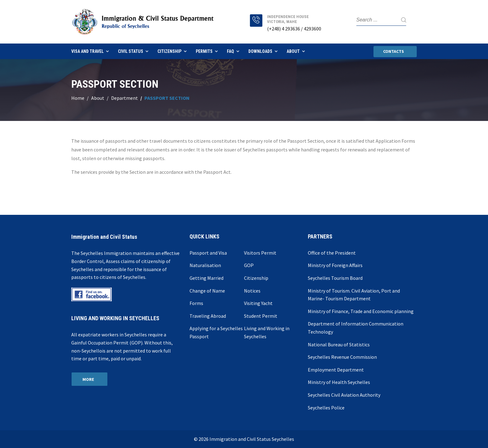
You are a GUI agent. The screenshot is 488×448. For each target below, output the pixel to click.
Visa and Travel (87, 51)
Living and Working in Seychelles (267, 332)
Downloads (260, 51)
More (88, 379)
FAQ (230, 51)
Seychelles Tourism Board (335, 278)
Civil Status (131, 51)
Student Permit (261, 316)
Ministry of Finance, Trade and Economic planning (361, 311)
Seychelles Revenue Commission (342, 357)
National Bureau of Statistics (339, 344)
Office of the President (332, 253)
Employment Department (336, 370)
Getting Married (206, 278)
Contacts (394, 51)
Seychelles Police (326, 408)
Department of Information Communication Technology (356, 328)
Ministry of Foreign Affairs (335, 265)
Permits (204, 51)
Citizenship (169, 51)
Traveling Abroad (208, 316)
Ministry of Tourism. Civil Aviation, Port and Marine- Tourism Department (354, 295)
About (293, 51)
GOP (249, 265)
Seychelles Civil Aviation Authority (344, 395)
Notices (252, 291)
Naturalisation (205, 265)
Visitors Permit (260, 253)
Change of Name (207, 291)
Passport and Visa (208, 253)
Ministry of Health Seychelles (339, 382)
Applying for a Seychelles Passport (216, 332)
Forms (196, 303)
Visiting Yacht (258, 303)
